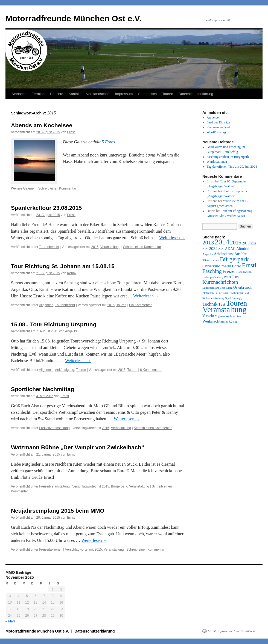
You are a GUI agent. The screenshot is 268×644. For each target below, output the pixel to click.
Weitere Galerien (23, 188)
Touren (168, 94)
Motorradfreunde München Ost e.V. (73, 18)
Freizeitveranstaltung (54, 428)
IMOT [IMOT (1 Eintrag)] (228, 277)
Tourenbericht (49, 247)
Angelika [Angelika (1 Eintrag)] (208, 254)
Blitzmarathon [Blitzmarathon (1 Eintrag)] (211, 260)
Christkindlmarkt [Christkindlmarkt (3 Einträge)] (217, 266)
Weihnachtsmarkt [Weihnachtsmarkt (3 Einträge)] (217, 321)
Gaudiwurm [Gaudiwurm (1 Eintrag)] (245, 272)
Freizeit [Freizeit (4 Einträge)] (230, 271)
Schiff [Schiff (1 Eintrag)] (227, 293)
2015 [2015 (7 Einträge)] (236, 243)
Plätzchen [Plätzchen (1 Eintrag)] (208, 293)
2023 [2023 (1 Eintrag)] (205, 249)
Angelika (71, 331)
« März (11, 621)
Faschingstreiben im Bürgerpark (228, 157)
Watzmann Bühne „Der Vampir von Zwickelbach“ (78, 447)
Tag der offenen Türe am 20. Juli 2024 (232, 167)
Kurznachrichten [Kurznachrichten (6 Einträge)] (220, 282)
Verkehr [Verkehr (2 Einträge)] (208, 316)
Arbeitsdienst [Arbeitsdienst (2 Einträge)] (224, 254)
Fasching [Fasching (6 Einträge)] (212, 271)
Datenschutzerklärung (196, 94)
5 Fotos (108, 142)
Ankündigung (65, 370)
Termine (38, 94)
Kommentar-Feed (218, 127)
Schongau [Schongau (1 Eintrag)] (237, 293)
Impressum (124, 94)
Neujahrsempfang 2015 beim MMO (58, 511)
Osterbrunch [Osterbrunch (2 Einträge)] (242, 287)
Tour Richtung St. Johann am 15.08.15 (63, 266)
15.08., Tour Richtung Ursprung (54, 324)
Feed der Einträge (218, 122)
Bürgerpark (119, 486)
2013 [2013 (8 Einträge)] (208, 243)
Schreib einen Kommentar (57, 188)
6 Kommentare (151, 370)
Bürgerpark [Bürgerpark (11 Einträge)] (234, 259)
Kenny (72, 273)
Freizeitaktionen (51, 550)
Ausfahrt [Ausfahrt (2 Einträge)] (241, 254)
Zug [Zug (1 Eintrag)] (235, 322)
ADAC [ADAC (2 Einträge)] (230, 249)
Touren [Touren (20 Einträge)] (237, 303)
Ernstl (71, 132)
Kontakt (75, 94)
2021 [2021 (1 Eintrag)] (253, 243)
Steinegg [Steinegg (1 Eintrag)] (237, 298)
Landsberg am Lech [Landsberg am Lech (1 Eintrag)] (214, 288)
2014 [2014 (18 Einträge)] (222, 242)
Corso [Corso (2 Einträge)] (237, 266)
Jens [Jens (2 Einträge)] (235, 277)
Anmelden (214, 117)
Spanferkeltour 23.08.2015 (46, 208)
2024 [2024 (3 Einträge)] (213, 248)
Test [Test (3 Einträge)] (222, 304)
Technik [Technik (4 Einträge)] (210, 304)
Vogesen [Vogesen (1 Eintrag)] (220, 316)
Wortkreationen (217, 162)
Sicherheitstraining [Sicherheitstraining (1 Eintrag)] (213, 298)
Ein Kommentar (140, 305)
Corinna (212, 191)
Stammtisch (147, 94)
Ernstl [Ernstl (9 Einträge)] (249, 265)
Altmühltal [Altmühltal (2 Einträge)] (244, 249)
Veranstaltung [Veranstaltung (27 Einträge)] (224, 309)
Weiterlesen (172, 238)
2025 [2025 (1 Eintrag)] (221, 249)
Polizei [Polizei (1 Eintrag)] (219, 293)
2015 (95, 247)
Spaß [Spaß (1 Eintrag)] (228, 298)
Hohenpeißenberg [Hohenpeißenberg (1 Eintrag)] (213, 277)
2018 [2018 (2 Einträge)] (246, 243)
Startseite (19, 94)
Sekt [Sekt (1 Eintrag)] (246, 293)
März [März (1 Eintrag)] (229, 288)
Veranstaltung (110, 247)
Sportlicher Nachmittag (43, 389)
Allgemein (46, 305)
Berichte (57, 94)
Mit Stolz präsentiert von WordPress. (232, 631)
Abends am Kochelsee (42, 125)
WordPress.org (216, 132)
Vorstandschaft (98, 94)
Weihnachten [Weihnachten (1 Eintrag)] (233, 316)
